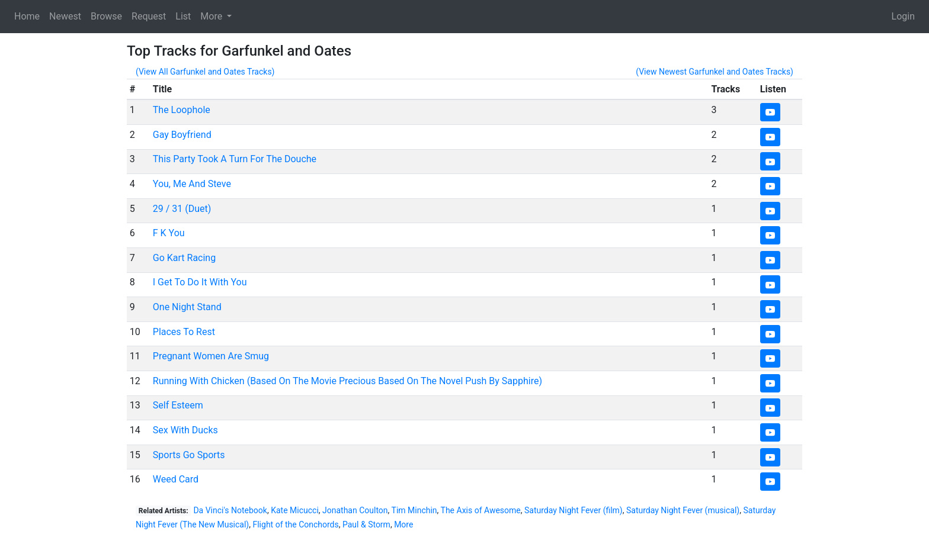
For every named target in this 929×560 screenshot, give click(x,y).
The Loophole (182, 110)
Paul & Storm (366, 524)
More (403, 524)
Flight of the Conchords (295, 524)
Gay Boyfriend (182, 135)
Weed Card (176, 479)
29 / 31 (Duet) (182, 209)
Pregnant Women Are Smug (211, 356)
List (183, 16)
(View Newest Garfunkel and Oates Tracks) (715, 72)
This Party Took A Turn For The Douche (235, 159)
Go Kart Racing (184, 258)
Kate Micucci (295, 510)
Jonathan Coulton (355, 510)
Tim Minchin (414, 510)
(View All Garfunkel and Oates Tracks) (205, 72)
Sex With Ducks (185, 430)
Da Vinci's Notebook (230, 510)
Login (903, 16)
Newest (65, 16)
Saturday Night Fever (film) (574, 510)
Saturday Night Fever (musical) (683, 510)
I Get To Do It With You (200, 282)
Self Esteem (178, 405)
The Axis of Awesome (481, 510)
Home (27, 16)
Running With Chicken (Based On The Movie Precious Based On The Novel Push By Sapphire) (347, 381)
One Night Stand (187, 307)
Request (149, 16)
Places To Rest (184, 332)
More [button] (212, 16)
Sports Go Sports (189, 455)
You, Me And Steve (192, 184)
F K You (169, 233)
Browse (106, 16)
